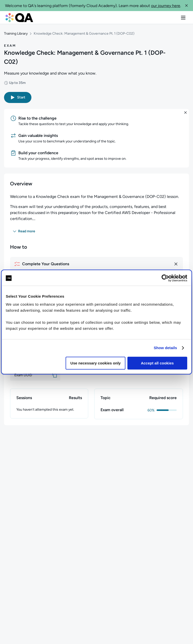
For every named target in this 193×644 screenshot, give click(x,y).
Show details (165, 348)
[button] (186, 6)
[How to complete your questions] (96, 264)
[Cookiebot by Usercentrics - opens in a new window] (165, 278)
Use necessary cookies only (95, 363)
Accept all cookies (157, 363)
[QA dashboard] (19, 18)
